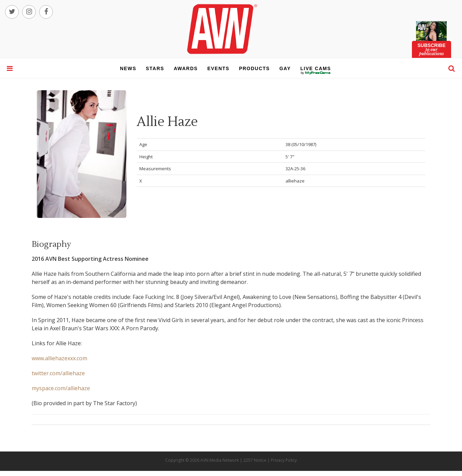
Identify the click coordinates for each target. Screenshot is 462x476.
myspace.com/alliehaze (61, 388)
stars (155, 68)
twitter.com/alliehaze (58, 373)
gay (285, 68)
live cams (316, 73)
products (254, 68)
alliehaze (295, 181)
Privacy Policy (284, 460)
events (218, 68)
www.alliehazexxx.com (59, 358)
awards (186, 68)
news (128, 68)
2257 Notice (255, 460)
